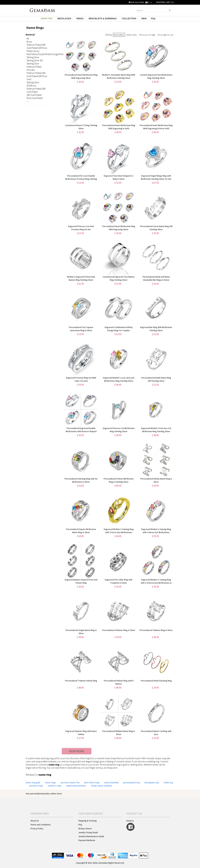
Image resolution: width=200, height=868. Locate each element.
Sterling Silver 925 (35, 60)
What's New (132, 35)
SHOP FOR (47, 19)
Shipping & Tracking (87, 821)
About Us (35, 821)
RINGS (81, 19)
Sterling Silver (33, 57)
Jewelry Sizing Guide (88, 832)
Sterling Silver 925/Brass (33, 84)
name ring (54, 765)
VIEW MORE (77, 751)
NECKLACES (65, 19)
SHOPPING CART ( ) (165, 2)
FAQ (153, 19)
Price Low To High (147, 35)
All (28, 38)
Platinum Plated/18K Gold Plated (36, 90)
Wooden (31, 70)
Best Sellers (119, 35)
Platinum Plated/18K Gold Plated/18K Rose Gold (37, 76)
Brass (29, 42)
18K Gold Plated (34, 95)
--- (28, 101)
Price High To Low (166, 35)
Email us (130, 821)
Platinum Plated (34, 67)
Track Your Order (136, 2)
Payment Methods (87, 840)
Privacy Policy (37, 828)
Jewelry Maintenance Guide (91, 836)
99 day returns (85, 828)
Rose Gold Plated (35, 98)
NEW (144, 19)
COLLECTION (130, 19)
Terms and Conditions (40, 825)
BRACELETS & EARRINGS (103, 19)
